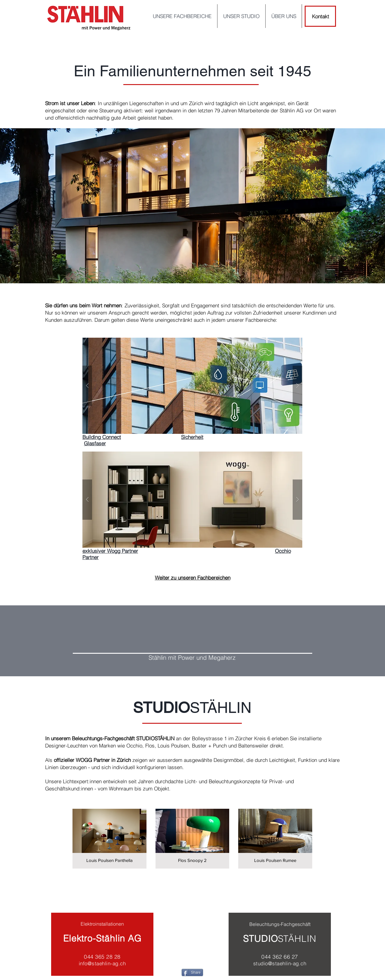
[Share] (192, 972)
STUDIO (260, 939)
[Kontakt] (320, 16)
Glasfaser (95, 443)
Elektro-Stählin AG (102, 938)
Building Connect (102, 437)
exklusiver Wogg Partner (110, 551)
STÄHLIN (297, 939)
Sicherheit (192, 437)
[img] (109, 839)
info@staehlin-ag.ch (102, 963)
